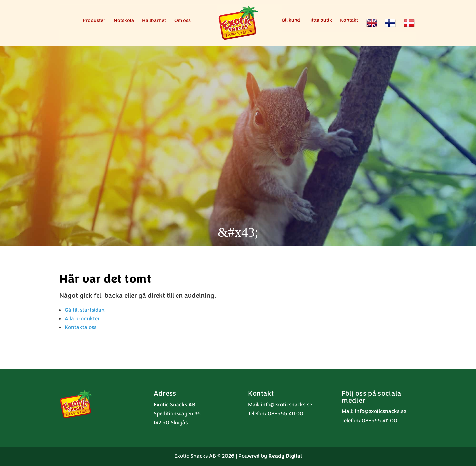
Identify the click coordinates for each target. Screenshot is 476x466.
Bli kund (291, 21)
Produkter (94, 21)
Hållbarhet (154, 21)
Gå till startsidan (85, 310)
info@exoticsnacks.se (287, 405)
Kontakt (349, 21)
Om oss (182, 21)
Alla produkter (82, 319)
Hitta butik (320, 21)
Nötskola (124, 21)
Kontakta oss (80, 327)
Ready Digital (285, 456)
